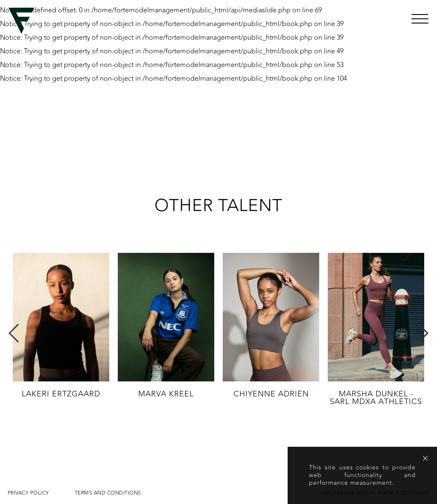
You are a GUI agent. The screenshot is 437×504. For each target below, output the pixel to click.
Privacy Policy (28, 493)
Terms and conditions (108, 493)
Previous (14, 333)
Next (423, 333)
